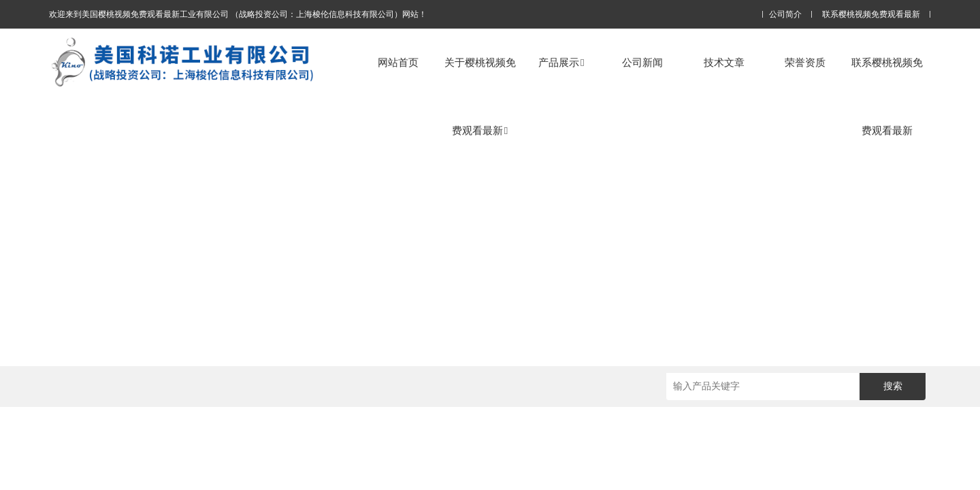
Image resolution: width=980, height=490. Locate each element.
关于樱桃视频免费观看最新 (480, 96)
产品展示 (561, 62)
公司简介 (785, 15)
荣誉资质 (805, 62)
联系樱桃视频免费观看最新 (871, 15)
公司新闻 (642, 62)
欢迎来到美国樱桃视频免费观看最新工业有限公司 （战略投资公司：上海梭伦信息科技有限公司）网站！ (238, 14)
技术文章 (724, 62)
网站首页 (398, 62)
